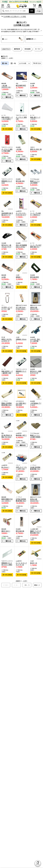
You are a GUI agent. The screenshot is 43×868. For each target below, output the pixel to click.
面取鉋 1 (19, 277)
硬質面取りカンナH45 (7, 182)
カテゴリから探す (39, 11)
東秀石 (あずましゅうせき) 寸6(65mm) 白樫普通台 (7, 340)
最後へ (36, 585)
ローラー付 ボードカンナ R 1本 (21, 564)
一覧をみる (8, 97)
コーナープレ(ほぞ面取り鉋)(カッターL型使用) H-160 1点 (36, 246)
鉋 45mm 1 (5, 467)
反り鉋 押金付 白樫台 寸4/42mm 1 (7, 436)
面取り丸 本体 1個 (36, 149)
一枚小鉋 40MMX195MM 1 (7, 86)
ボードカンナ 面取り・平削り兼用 (7, 150)
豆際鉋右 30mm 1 (21, 340)
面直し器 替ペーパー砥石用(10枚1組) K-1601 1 (7, 372)
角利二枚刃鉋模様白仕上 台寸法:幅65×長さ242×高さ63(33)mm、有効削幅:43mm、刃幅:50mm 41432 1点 (21, 246)
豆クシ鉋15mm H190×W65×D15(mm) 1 (21, 308)
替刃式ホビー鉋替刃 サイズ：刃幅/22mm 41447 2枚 (36, 372)
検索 (32, 11)
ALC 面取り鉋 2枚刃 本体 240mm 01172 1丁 (21, 404)
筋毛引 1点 (34, 563)
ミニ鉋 (32, 85)
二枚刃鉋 (19, 149)
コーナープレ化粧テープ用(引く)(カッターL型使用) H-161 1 (36, 214)
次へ (26, 585)
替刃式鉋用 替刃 (21, 85)
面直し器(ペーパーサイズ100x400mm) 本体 (35, 118)
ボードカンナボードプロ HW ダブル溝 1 (21, 214)
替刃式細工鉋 (20, 531)
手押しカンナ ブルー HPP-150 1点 (21, 468)
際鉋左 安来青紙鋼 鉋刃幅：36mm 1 (7, 404)
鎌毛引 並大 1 (6, 531)
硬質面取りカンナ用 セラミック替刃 (7, 564)
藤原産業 (17, 49)
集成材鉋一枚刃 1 (21, 435)
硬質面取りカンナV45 (21, 372)
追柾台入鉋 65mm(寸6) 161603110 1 (35, 308)
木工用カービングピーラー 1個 (7, 308)
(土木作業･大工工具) (22, 25)
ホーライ (38, 49)
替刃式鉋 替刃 (35, 277)
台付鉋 (4, 277)
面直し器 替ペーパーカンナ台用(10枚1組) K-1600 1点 (7, 118)
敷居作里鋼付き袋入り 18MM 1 (7, 500)
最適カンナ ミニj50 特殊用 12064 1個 (35, 182)
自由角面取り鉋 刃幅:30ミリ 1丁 (7, 214)
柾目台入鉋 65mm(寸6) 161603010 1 (35, 500)
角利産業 (28, 49)
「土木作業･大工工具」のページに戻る (14, 16)
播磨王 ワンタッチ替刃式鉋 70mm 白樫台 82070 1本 (36, 532)
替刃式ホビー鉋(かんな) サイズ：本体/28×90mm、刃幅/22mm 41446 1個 (7, 246)
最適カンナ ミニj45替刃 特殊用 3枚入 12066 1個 (35, 436)
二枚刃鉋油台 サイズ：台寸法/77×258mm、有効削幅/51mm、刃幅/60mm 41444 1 (36, 404)
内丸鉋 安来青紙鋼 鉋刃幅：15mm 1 (36, 468)
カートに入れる (7, 129)
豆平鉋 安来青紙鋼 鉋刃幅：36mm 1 (21, 500)
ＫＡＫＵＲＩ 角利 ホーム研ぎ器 (35, 340)
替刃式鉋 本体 (20, 181)
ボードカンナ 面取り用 (21, 118)
